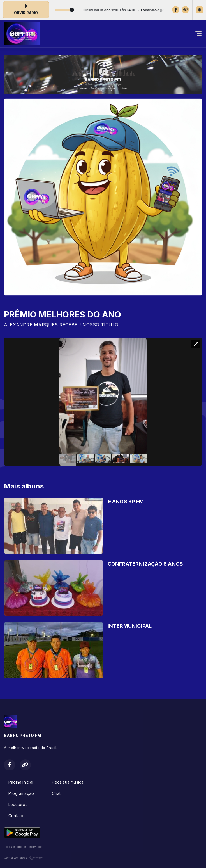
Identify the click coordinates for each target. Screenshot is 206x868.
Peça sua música (68, 782)
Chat (56, 793)
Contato (16, 816)
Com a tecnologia (23, 858)
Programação (21, 793)
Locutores (18, 804)
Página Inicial (21, 782)
